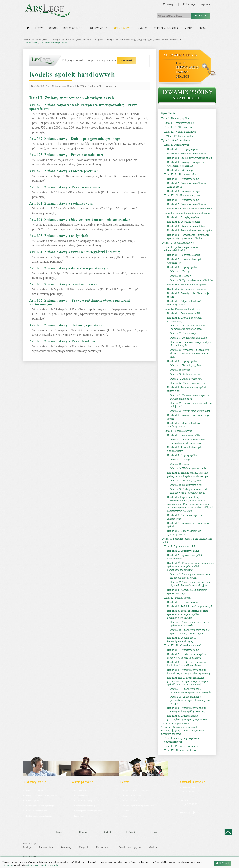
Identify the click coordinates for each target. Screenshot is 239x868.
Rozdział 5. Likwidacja (180, 170)
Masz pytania (187, 813)
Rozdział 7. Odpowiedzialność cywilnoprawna (184, 303)
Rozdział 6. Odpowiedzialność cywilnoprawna (184, 425)
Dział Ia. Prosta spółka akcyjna (182, 309)
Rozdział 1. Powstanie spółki (184, 255)
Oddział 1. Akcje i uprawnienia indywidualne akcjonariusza (188, 327)
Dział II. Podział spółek (178, 598)
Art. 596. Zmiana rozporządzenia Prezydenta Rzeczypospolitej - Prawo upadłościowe (83, 107)
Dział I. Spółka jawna (177, 145)
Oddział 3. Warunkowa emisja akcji (190, 411)
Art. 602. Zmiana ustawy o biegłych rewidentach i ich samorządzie (80, 220)
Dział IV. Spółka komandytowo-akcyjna (187, 213)
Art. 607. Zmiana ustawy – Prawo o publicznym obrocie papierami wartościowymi (80, 302)
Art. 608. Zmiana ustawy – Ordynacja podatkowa (67, 325)
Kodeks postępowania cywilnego (40, 806)
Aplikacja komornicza (132, 795)
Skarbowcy (66, 847)
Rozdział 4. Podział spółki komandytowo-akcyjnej (182, 639)
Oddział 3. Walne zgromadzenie (188, 468)
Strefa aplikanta (166, 28)
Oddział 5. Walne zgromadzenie (188, 383)
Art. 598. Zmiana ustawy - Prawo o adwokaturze (66, 155)
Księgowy (127, 816)
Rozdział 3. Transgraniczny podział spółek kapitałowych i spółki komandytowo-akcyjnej (187, 614)
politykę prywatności (52, 865)
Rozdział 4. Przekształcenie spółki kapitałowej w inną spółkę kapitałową (189, 672)
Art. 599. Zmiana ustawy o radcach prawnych (64, 171)
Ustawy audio (98, 28)
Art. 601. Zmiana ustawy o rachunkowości (61, 203)
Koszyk (169, 4)
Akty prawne (122, 28)
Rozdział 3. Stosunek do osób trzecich (189, 226)
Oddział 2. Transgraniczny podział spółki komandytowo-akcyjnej (190, 632)
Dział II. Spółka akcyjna (178, 431)
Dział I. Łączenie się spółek (180, 546)
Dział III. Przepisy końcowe (180, 750)
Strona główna (42, 40)
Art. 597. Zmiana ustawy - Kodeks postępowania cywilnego (75, 139)
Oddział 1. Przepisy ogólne (185, 366)
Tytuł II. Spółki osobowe (176, 140)
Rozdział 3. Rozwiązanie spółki (185, 191)
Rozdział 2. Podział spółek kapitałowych (190, 606)
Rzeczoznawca (104, 847)
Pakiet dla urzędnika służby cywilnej (42, 795)
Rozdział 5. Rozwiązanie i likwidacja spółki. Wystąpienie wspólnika (188, 237)
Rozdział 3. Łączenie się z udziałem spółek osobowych (187, 592)
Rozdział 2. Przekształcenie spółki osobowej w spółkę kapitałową (186, 656)
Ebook (202, 28)
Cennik (54, 28)
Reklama (83, 832)
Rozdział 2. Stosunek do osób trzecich (189, 154)
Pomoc (59, 832)
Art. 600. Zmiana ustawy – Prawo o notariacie (65, 187)
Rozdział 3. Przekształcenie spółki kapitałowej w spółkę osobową (186, 664)
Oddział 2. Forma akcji (183, 333)
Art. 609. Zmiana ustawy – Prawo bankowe (62, 341)
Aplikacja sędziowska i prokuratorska (138, 806)
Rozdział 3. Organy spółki (182, 267)
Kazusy (143, 28)
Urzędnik (84, 847)
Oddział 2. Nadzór (180, 276)
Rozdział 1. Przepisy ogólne (183, 149)
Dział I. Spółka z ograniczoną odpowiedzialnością (181, 249)
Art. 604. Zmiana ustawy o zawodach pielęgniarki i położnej (75, 252)
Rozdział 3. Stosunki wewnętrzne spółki (190, 158)
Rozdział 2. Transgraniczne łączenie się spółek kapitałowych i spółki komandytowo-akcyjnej (190, 566)
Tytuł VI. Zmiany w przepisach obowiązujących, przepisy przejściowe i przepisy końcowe (138, 40)
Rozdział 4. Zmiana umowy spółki (186, 285)
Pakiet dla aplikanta (34, 790)
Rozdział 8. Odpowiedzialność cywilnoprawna (184, 533)
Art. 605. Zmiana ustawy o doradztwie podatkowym (69, 268)
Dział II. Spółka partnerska (180, 175)
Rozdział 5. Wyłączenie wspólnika (187, 289)
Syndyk (126, 811)
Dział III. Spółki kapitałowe (180, 132)
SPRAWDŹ (127, 60)
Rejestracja (189, 4)
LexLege (182, 76)
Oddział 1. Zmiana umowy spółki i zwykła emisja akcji (189, 397)
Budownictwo (46, 847)
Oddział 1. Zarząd (180, 271)
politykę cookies (33, 865)
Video (188, 28)
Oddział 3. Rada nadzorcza (185, 374)
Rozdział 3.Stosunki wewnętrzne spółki (189, 209)
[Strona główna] (28, 29)
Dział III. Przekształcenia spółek (183, 645)
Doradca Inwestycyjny (130, 847)
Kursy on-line (73, 28)
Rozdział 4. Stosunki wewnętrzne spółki (190, 231)
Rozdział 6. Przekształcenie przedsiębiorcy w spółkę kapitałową (187, 717)
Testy (39, 28)
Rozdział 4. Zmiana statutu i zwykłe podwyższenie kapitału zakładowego (188, 474)
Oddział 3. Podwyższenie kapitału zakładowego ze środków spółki (189, 491)
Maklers (153, 847)
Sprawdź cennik (181, 55)
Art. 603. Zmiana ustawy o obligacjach (59, 236)
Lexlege (27, 847)
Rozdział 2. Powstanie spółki (184, 222)
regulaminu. (7, 865)
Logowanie (206, 4)
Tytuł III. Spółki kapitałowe (177, 243)
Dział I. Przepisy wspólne (179, 123)
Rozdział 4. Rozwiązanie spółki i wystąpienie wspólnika (186, 164)
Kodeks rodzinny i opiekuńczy (87, 800)
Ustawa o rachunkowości (37, 811)
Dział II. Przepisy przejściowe (181, 746)
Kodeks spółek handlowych (81, 40)
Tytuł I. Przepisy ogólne (175, 119)
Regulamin (131, 832)
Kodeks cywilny (33, 800)
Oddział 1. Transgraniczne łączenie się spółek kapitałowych (190, 576)
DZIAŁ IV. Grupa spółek (179, 136)
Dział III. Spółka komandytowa (182, 195)
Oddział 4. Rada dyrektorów (186, 379)
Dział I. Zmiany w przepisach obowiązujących (46, 43)
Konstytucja (79, 816)
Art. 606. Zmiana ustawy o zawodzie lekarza (63, 284)
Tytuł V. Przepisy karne (175, 724)
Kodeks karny (80, 790)
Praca (155, 832)
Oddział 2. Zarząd (180, 370)
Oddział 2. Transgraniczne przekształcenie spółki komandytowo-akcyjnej (191, 700)
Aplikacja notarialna (131, 800)
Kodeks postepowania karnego (39, 816)
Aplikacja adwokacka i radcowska (137, 790)
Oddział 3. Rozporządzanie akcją (188, 338)
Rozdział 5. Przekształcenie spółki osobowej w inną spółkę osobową (186, 710)
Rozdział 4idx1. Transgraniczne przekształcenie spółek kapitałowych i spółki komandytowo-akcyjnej (188, 681)
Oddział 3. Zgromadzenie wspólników (191, 280)
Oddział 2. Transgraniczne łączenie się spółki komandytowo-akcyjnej (190, 584)
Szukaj (200, 16)
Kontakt (107, 832)
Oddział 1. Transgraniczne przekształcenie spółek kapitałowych (190, 691)
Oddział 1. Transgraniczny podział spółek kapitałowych (190, 624)
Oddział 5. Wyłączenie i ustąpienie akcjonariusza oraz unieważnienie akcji (190, 353)
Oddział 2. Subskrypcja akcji (186, 485)
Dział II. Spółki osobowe (178, 127)
